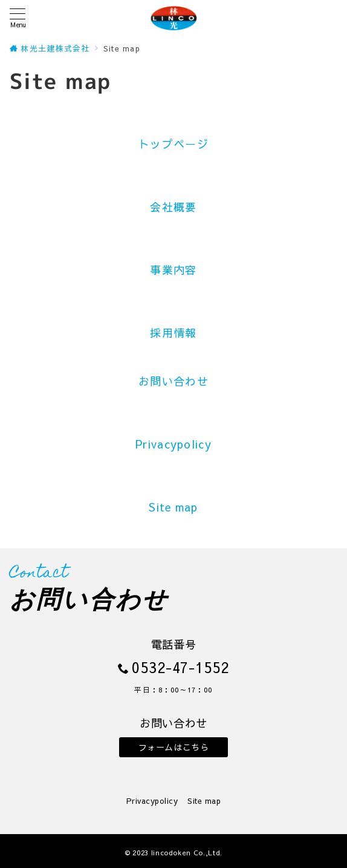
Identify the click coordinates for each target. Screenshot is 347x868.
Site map (173, 507)
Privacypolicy (173, 444)
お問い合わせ (173, 381)
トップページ (173, 144)
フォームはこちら (174, 747)
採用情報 (173, 333)
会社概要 (173, 207)
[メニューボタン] (18, 18)
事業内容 (173, 270)
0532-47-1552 (181, 667)
